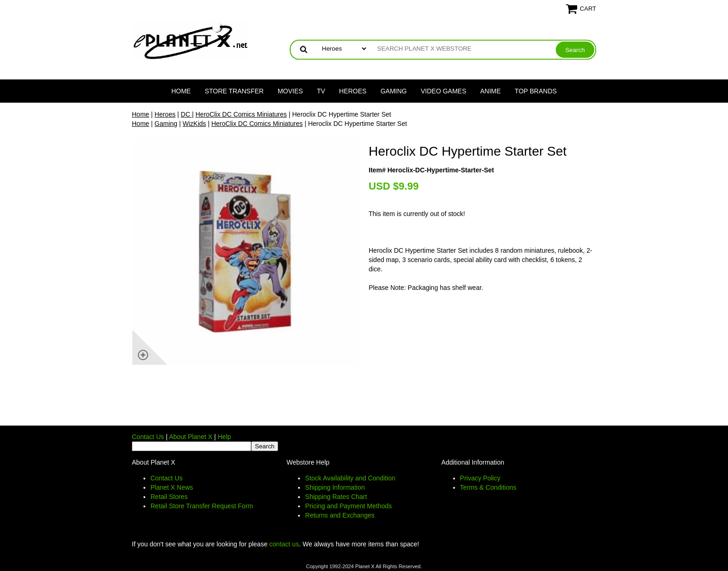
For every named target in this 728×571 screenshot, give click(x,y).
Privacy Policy (480, 478)
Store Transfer (234, 91)
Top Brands (536, 91)
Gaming (393, 91)
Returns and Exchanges (340, 515)
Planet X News (172, 487)
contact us (284, 544)
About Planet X (191, 437)
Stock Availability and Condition (350, 478)
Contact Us (148, 437)
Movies (290, 91)
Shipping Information (335, 487)
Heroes (353, 91)
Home (181, 91)
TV (321, 91)
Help (224, 437)
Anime (490, 91)
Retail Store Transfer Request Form (202, 506)
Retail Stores (169, 497)
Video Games (443, 91)
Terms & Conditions (488, 487)
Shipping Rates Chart (336, 497)
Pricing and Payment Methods (348, 506)
